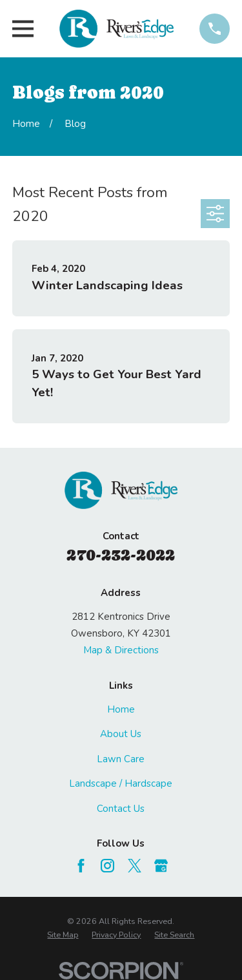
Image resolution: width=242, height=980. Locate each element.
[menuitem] (63, 935)
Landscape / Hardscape (121, 783)
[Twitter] (135, 866)
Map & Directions (121, 650)
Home (121, 709)
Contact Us (121, 809)
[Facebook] (81, 866)
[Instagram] (107, 866)
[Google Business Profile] (161, 866)
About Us (121, 734)
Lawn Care (121, 759)
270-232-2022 (121, 555)
